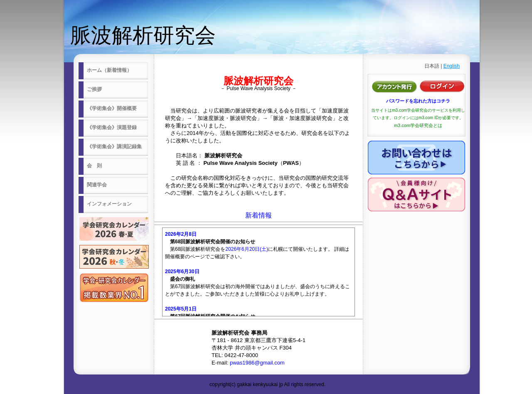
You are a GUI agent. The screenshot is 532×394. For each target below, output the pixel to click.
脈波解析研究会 (143, 35)
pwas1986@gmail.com (257, 363)
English (452, 66)
